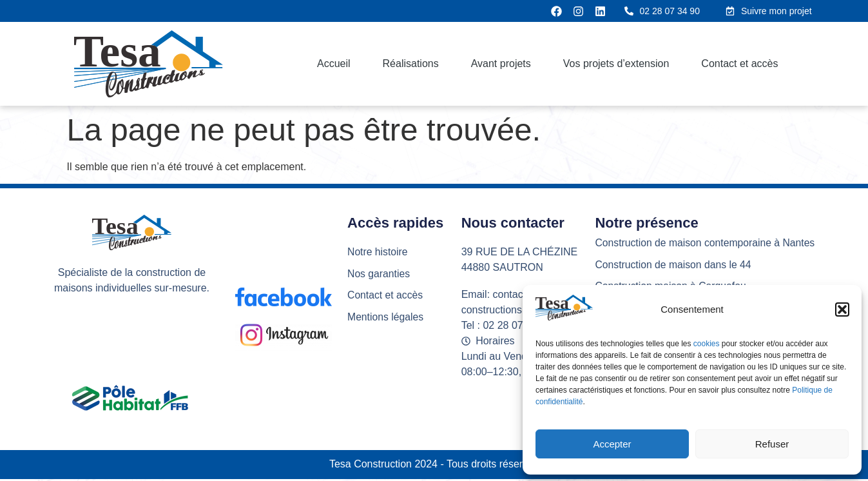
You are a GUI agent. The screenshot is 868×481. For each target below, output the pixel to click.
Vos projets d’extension (616, 64)
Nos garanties (379, 274)
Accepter (612, 444)
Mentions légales (386, 318)
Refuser (772, 444)
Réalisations (411, 64)
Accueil (334, 64)
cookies (708, 344)
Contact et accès (739, 64)
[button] (842, 309)
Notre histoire (378, 252)
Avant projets (501, 64)
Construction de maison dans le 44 (674, 265)
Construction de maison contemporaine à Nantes (707, 243)
